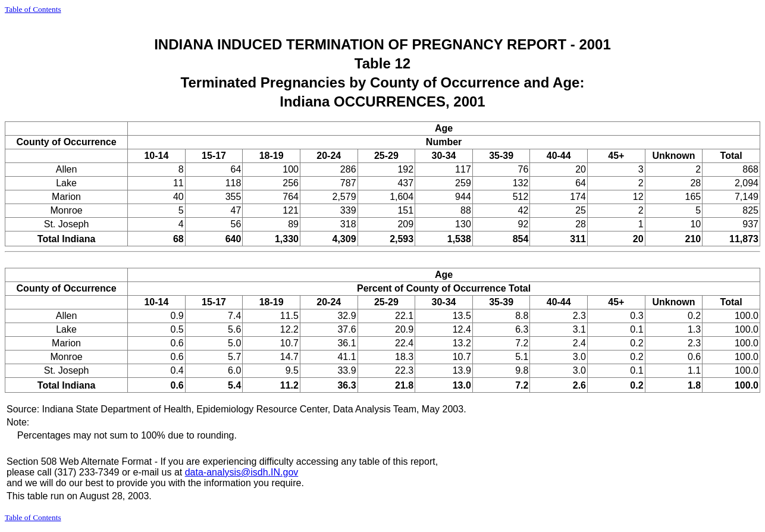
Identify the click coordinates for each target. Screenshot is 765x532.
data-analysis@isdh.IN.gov (242, 472)
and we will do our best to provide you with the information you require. (155, 483)
